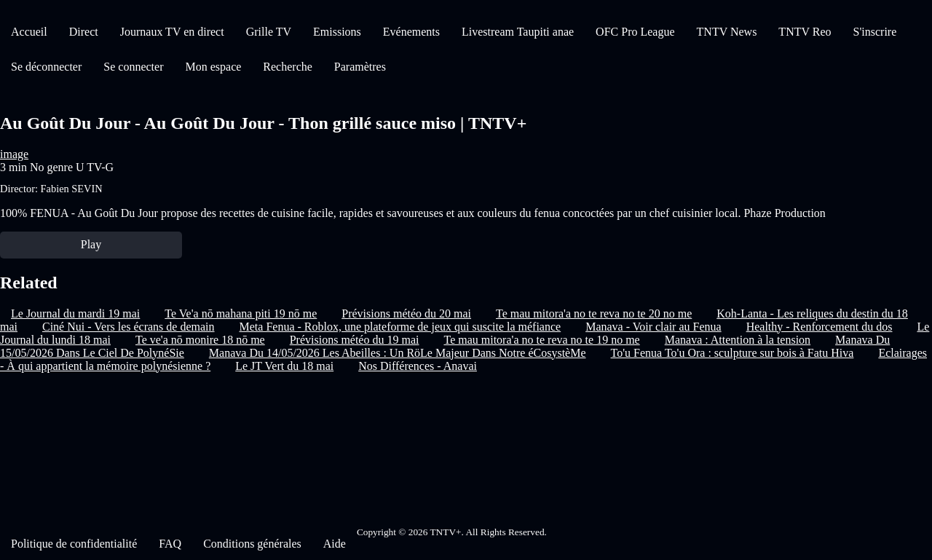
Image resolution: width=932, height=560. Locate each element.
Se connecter (133, 67)
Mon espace (213, 67)
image (14, 154)
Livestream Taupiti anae (518, 32)
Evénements (411, 32)
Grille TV (269, 32)
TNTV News (727, 32)
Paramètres (360, 67)
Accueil (29, 32)
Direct (84, 32)
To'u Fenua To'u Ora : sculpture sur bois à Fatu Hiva (732, 353)
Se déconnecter (46, 67)
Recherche (288, 67)
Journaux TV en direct (172, 32)
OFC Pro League (635, 32)
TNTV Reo (805, 32)
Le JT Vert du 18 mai (284, 366)
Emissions (337, 32)
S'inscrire (875, 32)
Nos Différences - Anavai (418, 366)
